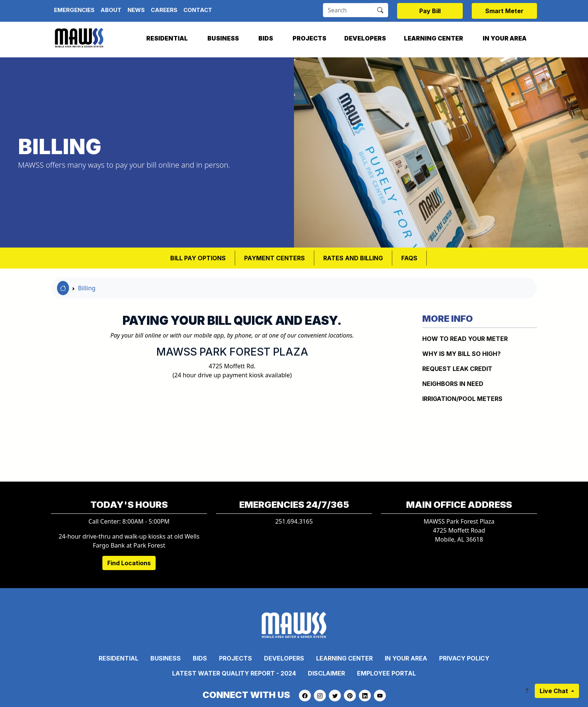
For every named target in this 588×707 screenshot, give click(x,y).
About (111, 10)
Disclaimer (326, 673)
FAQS (409, 258)
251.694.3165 (294, 521)
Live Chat (555, 691)
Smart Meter (504, 11)
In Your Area (505, 38)
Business (223, 38)
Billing (87, 288)
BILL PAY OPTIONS (198, 258)
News (136, 10)
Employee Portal (386, 673)
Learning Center (433, 38)
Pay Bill (430, 11)
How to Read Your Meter (465, 339)
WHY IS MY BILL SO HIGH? (461, 354)
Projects (309, 38)
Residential (167, 38)
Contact (198, 10)
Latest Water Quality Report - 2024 (234, 673)
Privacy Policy (464, 658)
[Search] (348, 10)
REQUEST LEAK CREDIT (457, 369)
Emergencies (74, 10)
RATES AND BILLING (353, 258)
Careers (164, 10)
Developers (365, 38)
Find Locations (129, 563)
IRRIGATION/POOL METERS (462, 399)
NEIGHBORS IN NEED (453, 384)
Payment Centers (274, 258)
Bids (266, 38)
